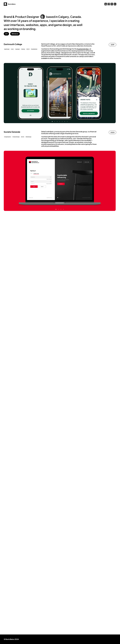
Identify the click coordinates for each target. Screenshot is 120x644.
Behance (15, 34)
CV (6, 34)
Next (88, 93)
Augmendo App (83, 49)
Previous (32, 93)
